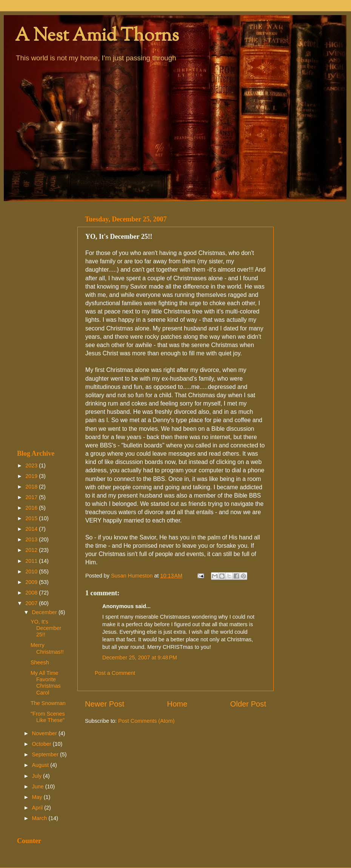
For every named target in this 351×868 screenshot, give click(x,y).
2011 (32, 561)
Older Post (248, 704)
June (39, 787)
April (38, 808)
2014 (32, 529)
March (40, 818)
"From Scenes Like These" (48, 717)
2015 (32, 518)
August (41, 765)
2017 (32, 497)
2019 (32, 476)
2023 (32, 465)
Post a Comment (115, 673)
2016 (32, 508)
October (42, 744)
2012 (32, 550)
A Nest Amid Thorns (97, 36)
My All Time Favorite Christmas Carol (46, 683)
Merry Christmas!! (47, 648)
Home (177, 704)
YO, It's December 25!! (46, 628)
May (38, 797)
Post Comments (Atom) (146, 721)
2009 (32, 582)
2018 (32, 487)
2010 (32, 571)
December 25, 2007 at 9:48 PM (140, 658)
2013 (32, 539)
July (38, 776)
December (45, 612)
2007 (32, 603)
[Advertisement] (42, 325)
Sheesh (40, 662)
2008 (32, 593)
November (45, 733)
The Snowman (48, 703)
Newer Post (105, 704)
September (46, 754)
